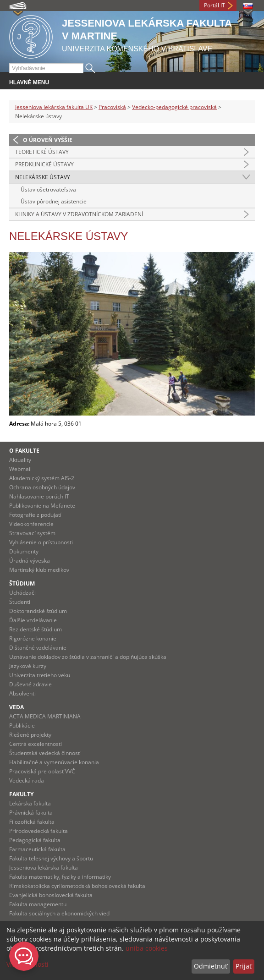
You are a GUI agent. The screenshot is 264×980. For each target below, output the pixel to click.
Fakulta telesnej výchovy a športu (51, 858)
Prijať (244, 966)
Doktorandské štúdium (38, 611)
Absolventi (22, 693)
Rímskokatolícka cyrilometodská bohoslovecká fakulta (77, 886)
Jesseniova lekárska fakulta (44, 868)
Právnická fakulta (31, 813)
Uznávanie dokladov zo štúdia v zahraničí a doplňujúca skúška (88, 657)
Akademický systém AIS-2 (42, 478)
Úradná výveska (30, 561)
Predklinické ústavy (44, 164)
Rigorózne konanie (33, 638)
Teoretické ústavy (42, 152)
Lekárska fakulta (30, 803)
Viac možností (27, 964)
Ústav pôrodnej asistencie (54, 201)
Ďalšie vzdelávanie (33, 620)
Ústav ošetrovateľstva (48, 189)
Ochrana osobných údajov (42, 487)
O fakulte (24, 451)
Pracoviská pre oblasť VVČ (42, 771)
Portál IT (214, 5)
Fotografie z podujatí (35, 515)
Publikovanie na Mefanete (42, 506)
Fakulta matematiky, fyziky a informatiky (60, 877)
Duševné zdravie (30, 684)
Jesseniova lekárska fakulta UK (54, 107)
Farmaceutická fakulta (37, 849)
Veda (16, 707)
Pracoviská (112, 107)
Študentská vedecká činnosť (44, 753)
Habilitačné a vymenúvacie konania (54, 762)
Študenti (20, 602)
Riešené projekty (30, 735)
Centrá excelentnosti (36, 744)
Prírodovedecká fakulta (38, 831)
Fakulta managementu (38, 904)
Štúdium (22, 583)
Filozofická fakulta (32, 822)
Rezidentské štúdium (36, 629)
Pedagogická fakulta (35, 840)
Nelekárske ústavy (43, 177)
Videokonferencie (31, 524)
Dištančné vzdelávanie (38, 648)
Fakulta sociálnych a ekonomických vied (59, 913)
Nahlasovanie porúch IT (39, 496)
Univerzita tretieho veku (40, 675)
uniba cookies (147, 948)
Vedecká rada (27, 780)
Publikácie (22, 725)
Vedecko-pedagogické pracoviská (174, 107)
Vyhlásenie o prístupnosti (41, 542)
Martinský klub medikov (39, 570)
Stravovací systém (32, 533)
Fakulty (21, 794)
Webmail (20, 469)
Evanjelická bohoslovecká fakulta (51, 895)
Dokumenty (24, 551)
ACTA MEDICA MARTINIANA (45, 716)
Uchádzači (22, 593)
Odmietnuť (211, 966)
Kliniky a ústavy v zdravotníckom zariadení (79, 214)
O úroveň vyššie (48, 140)
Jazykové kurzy (28, 666)
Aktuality (20, 460)
